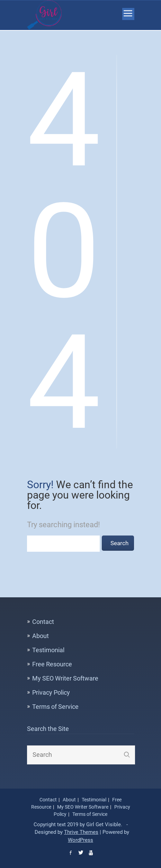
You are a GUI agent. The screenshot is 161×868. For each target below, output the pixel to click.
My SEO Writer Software (65, 678)
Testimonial (48, 650)
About (41, 636)
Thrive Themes (81, 832)
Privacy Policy (51, 692)
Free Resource (52, 664)
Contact (43, 622)
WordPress (80, 840)
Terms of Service (55, 707)
